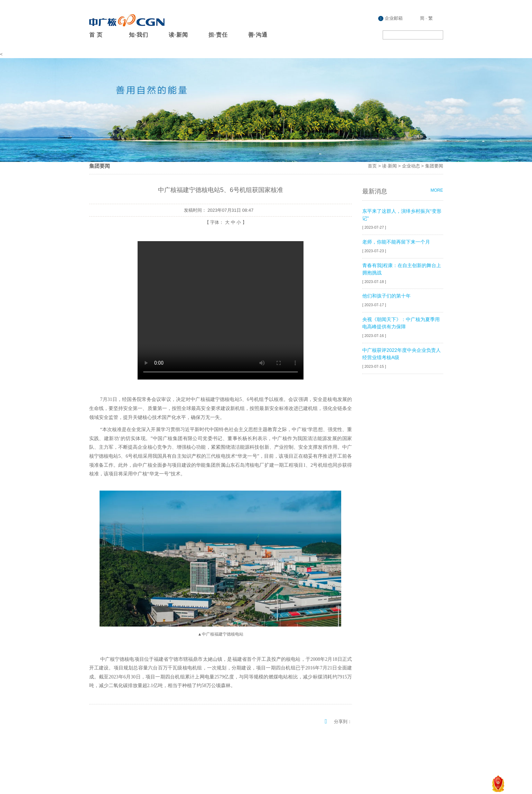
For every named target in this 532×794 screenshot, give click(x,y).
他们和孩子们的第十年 (386, 296)
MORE (437, 190)
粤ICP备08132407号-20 (419, 768)
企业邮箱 (390, 18)
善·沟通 (258, 35)
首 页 (96, 35)
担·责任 (218, 35)
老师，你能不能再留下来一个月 (396, 242)
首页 (372, 166)
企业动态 (411, 166)
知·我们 (139, 35)
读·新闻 (178, 35)
